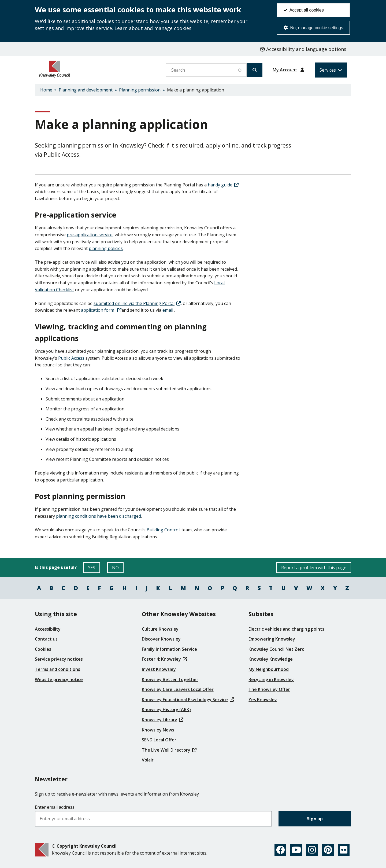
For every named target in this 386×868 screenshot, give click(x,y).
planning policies (106, 248)
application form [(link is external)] (101, 310)
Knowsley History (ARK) (166, 709)
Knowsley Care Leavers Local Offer (178, 689)
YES (94, 569)
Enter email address (55, 807)
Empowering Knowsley (272, 639)
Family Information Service (169, 649)
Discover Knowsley (161, 639)
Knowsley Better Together (170, 679)
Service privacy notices (59, 659)
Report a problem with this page (314, 568)
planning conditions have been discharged (99, 516)
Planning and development (86, 90)
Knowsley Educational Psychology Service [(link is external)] (188, 700)
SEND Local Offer (159, 740)
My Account (285, 70)
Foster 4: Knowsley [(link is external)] (164, 659)
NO (118, 569)
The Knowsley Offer (269, 689)
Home (46, 90)
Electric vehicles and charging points (286, 629)
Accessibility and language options (303, 49)
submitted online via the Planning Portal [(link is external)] (137, 303)
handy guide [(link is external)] (223, 185)
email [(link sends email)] (168, 310)
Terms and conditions (57, 669)
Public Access (71, 358)
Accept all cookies (304, 10)
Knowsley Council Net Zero (276, 649)
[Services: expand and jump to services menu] (331, 70)
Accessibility (48, 629)
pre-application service (90, 235)
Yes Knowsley (263, 700)
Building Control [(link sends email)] (164, 530)
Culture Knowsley (160, 629)
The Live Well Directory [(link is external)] (169, 750)
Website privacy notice (59, 679)
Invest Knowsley (159, 669)
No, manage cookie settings (313, 28)
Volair (148, 760)
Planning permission (140, 90)
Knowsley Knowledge (271, 659)
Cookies (43, 649)
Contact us (46, 639)
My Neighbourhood (269, 669)
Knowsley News (158, 730)
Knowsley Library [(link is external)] (163, 720)
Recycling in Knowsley (271, 679)
